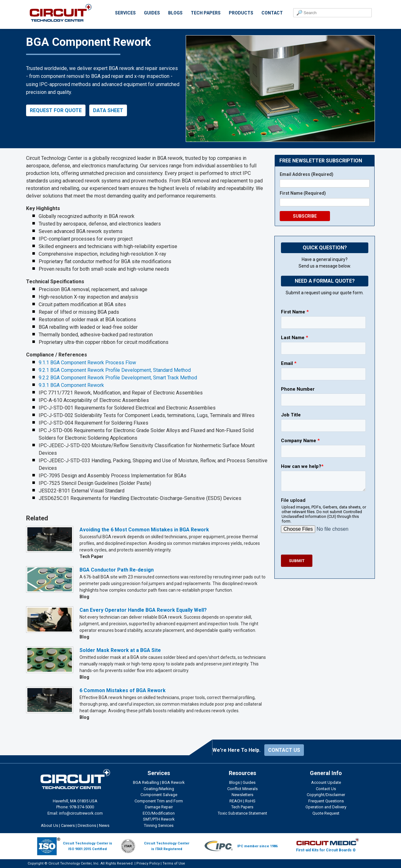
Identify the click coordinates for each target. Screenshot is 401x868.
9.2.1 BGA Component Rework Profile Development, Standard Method (115, 370)
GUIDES (152, 13)
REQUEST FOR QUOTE (56, 110)
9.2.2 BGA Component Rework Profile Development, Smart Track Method (118, 378)
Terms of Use (174, 863)
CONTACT (272, 13)
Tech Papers (242, 807)
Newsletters (242, 795)
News (104, 825)
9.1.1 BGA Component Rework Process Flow (87, 363)
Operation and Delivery (326, 807)
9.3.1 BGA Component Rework (71, 385)
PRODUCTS (241, 13)
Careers (68, 825)
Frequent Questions (326, 801)
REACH (236, 801)
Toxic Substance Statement (242, 813)
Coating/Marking (159, 789)
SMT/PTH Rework (159, 819)
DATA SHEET (108, 110)
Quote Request (326, 813)
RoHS (250, 801)
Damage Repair (159, 807)
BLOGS (175, 13)
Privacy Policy (148, 863)
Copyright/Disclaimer (326, 795)
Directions (87, 825)
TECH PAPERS (206, 13)
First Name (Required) (303, 193)
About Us (49, 825)
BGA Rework (173, 782)
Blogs (234, 782)
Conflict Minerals (242, 789)
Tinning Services (159, 825)
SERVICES (125, 13)
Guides (249, 782)
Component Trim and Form (159, 801)
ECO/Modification (159, 813)
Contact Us (326, 789)
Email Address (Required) (307, 174)
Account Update (326, 782)
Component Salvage (159, 795)
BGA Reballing (146, 782)
